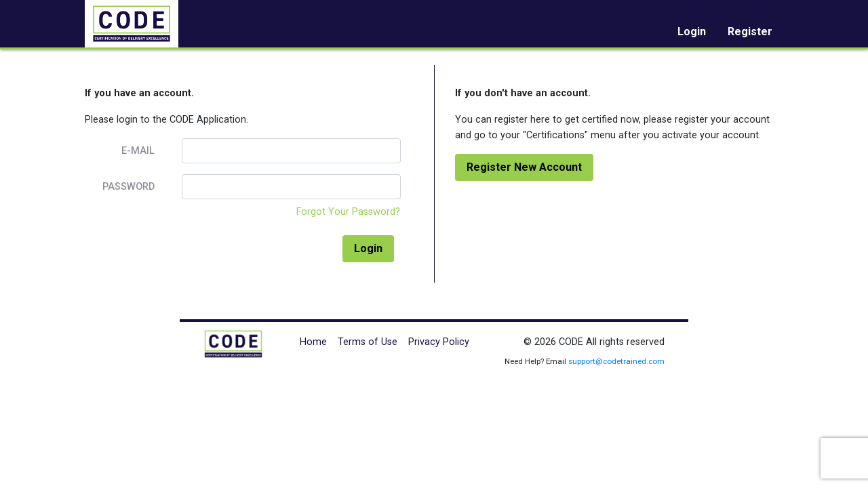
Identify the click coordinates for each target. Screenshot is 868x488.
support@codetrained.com (616, 361)
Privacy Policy (439, 342)
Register (750, 32)
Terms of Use (368, 342)
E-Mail (138, 151)
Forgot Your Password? (348, 212)
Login (692, 32)
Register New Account (524, 167)
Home (313, 342)
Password (129, 187)
